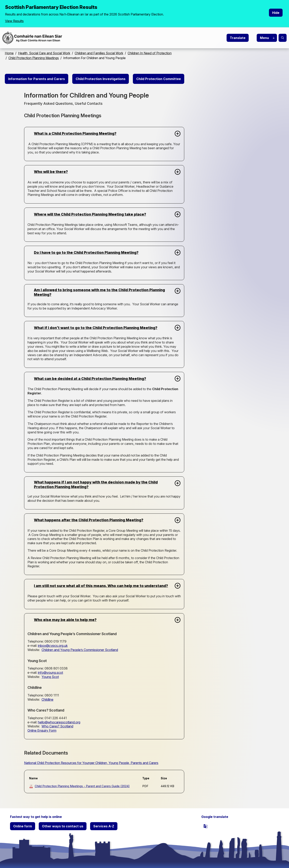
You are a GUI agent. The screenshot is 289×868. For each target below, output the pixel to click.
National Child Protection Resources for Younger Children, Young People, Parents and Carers (91, 763)
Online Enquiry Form (42, 730)
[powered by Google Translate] (206, 826)
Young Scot (50, 677)
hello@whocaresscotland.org (59, 722)
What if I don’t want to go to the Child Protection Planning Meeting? (96, 328)
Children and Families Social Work (99, 53)
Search (283, 38)
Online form (23, 826)
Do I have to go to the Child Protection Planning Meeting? (86, 252)
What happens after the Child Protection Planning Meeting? (89, 520)
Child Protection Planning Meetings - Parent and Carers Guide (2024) (82, 786)
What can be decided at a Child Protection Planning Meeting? (90, 379)
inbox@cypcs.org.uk (53, 646)
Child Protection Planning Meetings (34, 58)
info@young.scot (50, 673)
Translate (238, 38)
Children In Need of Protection (150, 53)
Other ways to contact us (63, 826)
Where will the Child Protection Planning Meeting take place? (90, 214)
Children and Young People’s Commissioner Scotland (80, 650)
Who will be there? (51, 172)
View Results (14, 21)
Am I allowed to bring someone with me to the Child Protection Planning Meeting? (99, 292)
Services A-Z (104, 826)
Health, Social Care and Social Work (44, 53)
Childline (47, 699)
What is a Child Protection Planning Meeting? (75, 133)
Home (9, 53)
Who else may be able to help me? (65, 620)
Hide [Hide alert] (276, 13)
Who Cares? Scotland (57, 726)
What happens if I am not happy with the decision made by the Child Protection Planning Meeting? (96, 484)
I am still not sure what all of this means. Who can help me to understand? (101, 586)
